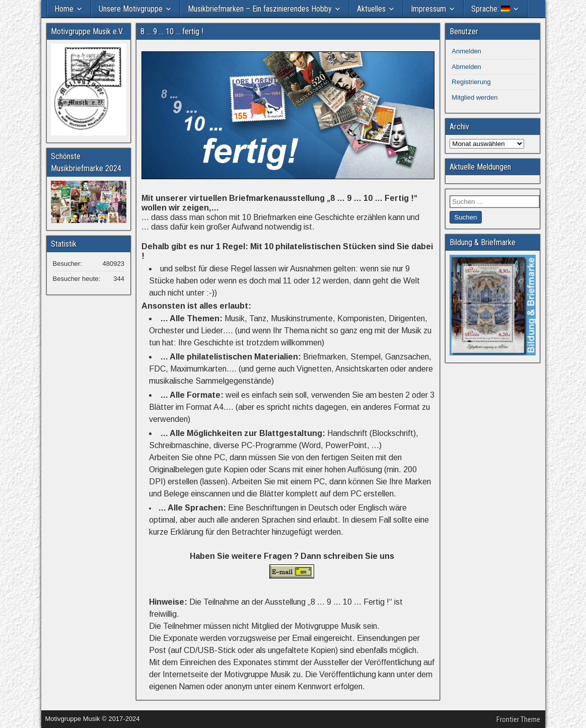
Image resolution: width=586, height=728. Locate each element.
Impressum (428, 9)
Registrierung (471, 82)
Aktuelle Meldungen (480, 167)
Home (64, 9)
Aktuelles (371, 9)
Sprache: (491, 9)
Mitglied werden (474, 97)
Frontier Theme (518, 719)
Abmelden (466, 67)
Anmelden (466, 51)
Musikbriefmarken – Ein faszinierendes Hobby (260, 9)
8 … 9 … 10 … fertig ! (172, 31)
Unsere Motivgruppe (131, 9)
